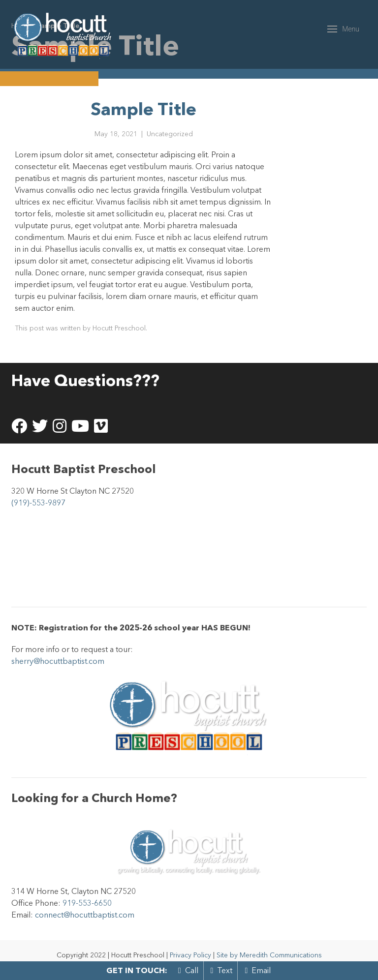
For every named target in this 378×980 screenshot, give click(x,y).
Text (222, 970)
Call (188, 970)
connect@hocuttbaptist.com (85, 915)
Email (258, 970)
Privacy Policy (190, 955)
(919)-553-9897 (38, 503)
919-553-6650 (87, 903)
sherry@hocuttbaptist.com (58, 661)
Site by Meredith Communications (269, 955)
